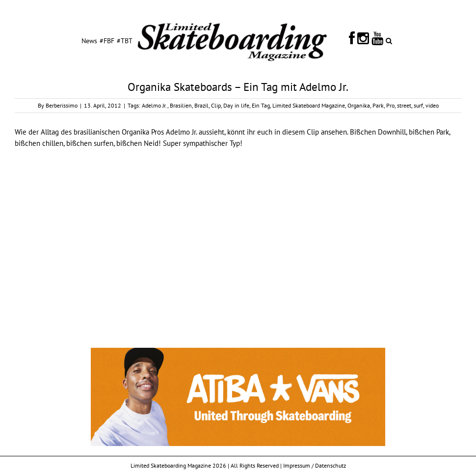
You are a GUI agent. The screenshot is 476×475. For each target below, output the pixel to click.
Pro (390, 105)
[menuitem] (89, 40)
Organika (359, 105)
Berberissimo (62, 105)
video (432, 105)
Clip (216, 105)
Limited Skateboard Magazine (309, 105)
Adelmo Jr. (155, 105)
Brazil (201, 105)
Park (378, 105)
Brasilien (181, 105)
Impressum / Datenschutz (315, 465)
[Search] (389, 40)
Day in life (236, 105)
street (404, 105)
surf (418, 105)
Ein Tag (261, 105)
